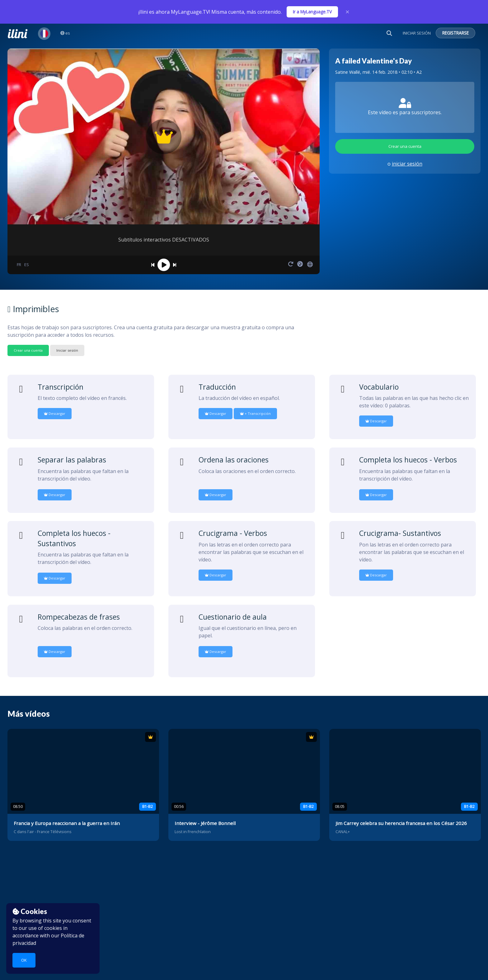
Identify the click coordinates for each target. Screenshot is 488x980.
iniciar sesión (407, 164)
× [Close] (347, 12)
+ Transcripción (255, 413)
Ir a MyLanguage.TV (312, 12)
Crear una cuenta (405, 146)
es (65, 33)
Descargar (55, 413)
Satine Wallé (348, 72)
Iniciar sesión (67, 350)
